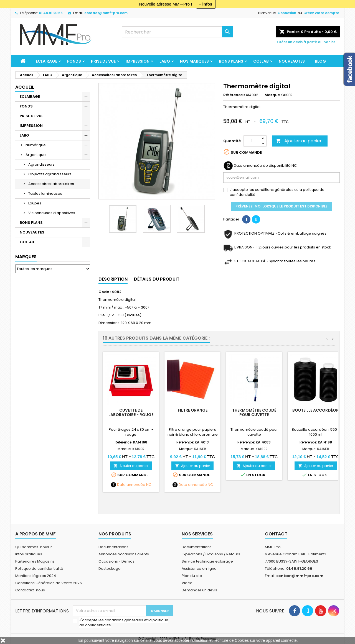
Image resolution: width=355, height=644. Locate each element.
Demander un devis (199, 590)
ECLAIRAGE (46, 61)
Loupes (35, 203)
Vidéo (187, 583)
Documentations (113, 547)
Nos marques (194, 61)
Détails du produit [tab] (157, 279)
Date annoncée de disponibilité (262, 166)
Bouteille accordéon (316, 410)
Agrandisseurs (41, 164)
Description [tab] (113, 279)
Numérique (36, 145)
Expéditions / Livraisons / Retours (211, 554)
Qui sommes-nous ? (34, 547)
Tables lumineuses (45, 193)
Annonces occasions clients (124, 554)
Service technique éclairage (207, 561)
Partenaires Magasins (35, 561)
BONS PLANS (231, 61)
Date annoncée (131, 485)
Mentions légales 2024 (36, 576)
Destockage (110, 569)
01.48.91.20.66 (51, 13)
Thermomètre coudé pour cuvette (254, 412)
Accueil (25, 87)
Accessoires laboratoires (51, 184)
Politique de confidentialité (39, 569)
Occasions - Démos (116, 561)
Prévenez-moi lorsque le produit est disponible (282, 206)
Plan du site (192, 576)
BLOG (320, 61)
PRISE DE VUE (103, 61)
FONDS (74, 61)
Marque (272, 95)
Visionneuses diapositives (52, 213)
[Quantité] (252, 141)
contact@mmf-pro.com (106, 13)
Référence (233, 95)
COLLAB (261, 61)
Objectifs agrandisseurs (50, 174)
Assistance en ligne (199, 569)
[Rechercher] (177, 32)
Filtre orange (193, 410)
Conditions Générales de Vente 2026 (49, 583)
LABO (165, 61)
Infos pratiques (29, 554)
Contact (276, 534)
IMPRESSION (138, 61)
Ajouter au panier (299, 141)
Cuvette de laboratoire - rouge (131, 412)
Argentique (36, 155)
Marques (26, 257)
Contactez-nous (30, 590)
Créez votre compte (321, 13)
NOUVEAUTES (292, 61)
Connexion (287, 13)
